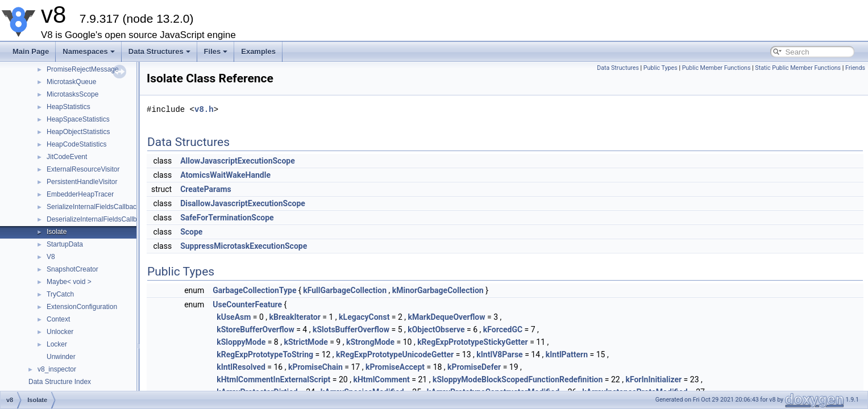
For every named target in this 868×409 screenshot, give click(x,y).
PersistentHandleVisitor (82, 182)
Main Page (31, 51)
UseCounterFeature (247, 304)
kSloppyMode (241, 342)
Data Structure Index (60, 382)
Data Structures (159, 51)
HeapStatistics (68, 107)
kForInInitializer (653, 379)
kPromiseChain (315, 367)
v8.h (204, 109)
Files (216, 51)
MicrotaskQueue (71, 82)
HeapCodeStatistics (76, 144)
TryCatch (60, 294)
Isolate (57, 232)
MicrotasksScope (72, 94)
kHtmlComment (381, 379)
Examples (258, 51)
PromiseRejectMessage (83, 69)
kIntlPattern (567, 354)
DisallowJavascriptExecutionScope (243, 203)
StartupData (65, 244)
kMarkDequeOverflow (447, 317)
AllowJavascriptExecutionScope (238, 161)
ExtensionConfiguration (82, 307)
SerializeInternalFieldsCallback (93, 207)
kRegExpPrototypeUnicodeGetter (395, 354)
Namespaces (89, 51)
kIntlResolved (241, 367)
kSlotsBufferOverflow (351, 329)
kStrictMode (306, 342)
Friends (855, 68)
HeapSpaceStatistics (78, 119)
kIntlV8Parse (499, 354)
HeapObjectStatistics (78, 132)
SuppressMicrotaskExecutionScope (244, 246)
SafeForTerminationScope (227, 218)
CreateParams (206, 189)
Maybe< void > (69, 282)
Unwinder (61, 357)
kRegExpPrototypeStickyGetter (473, 342)
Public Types (661, 68)
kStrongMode (370, 342)
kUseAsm (234, 317)
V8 (51, 257)
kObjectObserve (436, 329)
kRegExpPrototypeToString (265, 354)
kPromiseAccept (395, 367)
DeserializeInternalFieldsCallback (97, 219)
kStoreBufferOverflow (256, 329)
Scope (191, 232)
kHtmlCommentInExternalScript (273, 379)
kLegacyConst (364, 317)
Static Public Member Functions (798, 68)
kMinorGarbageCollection (438, 290)
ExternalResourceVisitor (83, 169)
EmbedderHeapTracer (80, 194)
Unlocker (60, 332)
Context (58, 319)
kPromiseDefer (474, 367)
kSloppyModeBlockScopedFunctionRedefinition (518, 379)
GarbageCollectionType (254, 290)
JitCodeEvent (67, 157)
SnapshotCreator (72, 269)
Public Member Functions (717, 68)
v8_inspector (57, 369)
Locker (57, 344)
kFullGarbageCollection (345, 290)
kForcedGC (503, 329)
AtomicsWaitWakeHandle (225, 175)
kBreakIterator (295, 317)
